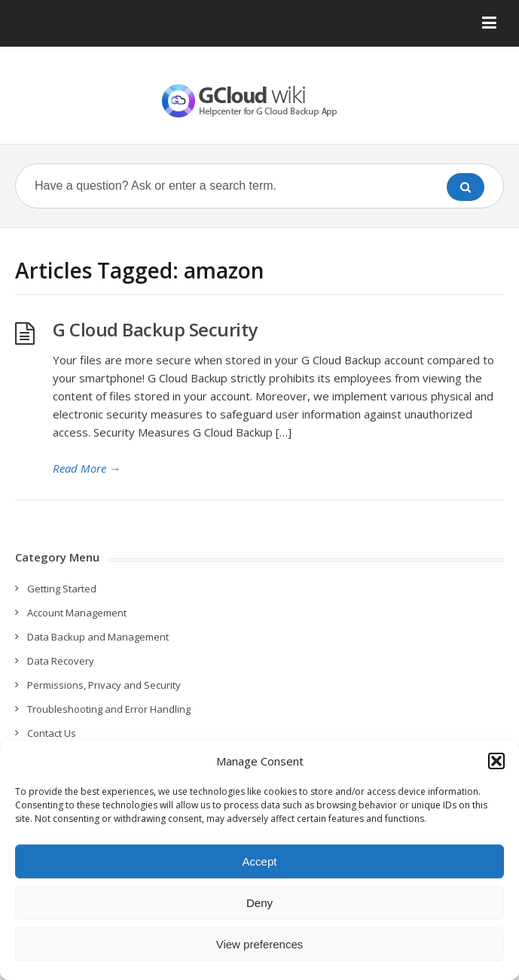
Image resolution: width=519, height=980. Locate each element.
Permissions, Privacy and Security (104, 685)
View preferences (260, 944)
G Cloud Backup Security (155, 329)
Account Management (77, 613)
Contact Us (52, 733)
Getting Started (62, 589)
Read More (87, 468)
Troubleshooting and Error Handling (109, 709)
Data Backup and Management (98, 637)
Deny (259, 903)
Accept (260, 861)
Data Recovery (61, 661)
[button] (496, 761)
